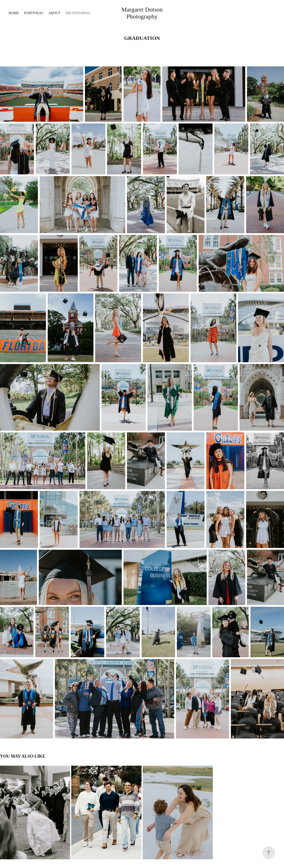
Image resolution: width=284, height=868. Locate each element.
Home (14, 13)
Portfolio (34, 13)
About (54, 13)
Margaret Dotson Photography (143, 13)
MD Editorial (78, 13)
